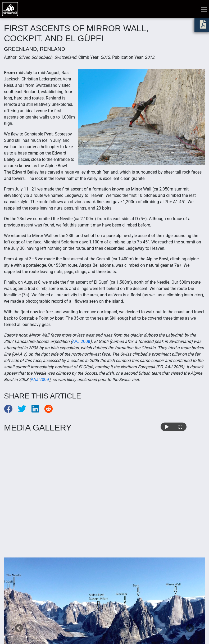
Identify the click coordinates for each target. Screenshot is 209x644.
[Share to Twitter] (25, 411)
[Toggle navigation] (204, 9)
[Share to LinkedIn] (38, 411)
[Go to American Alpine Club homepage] (10, 9)
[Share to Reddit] (51, 411)
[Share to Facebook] (11, 411)
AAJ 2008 (81, 341)
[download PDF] (203, 26)
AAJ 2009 (40, 380)
